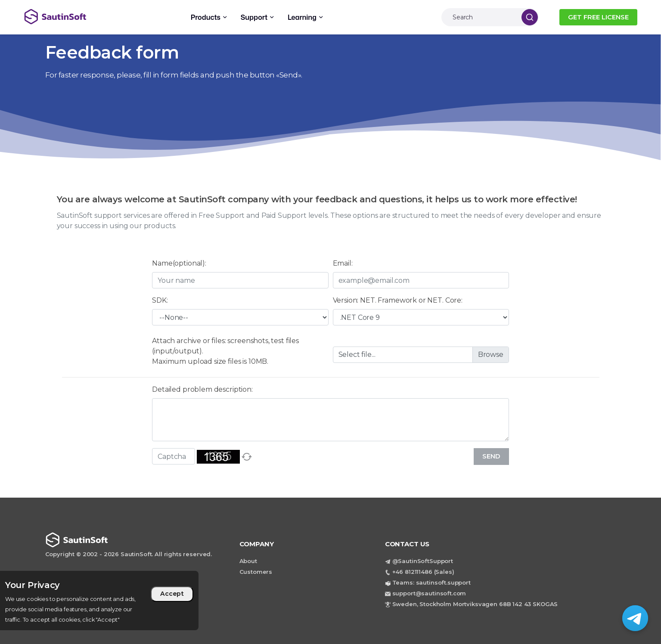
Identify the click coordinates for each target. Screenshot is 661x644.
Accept (172, 594)
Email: (343, 263)
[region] (99, 601)
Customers (256, 572)
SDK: (160, 300)
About (248, 561)
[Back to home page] (90, 17)
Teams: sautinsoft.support (431, 582)
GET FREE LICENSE (598, 17)
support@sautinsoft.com (429, 593)
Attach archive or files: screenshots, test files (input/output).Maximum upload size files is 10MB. (225, 351)
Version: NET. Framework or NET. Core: (398, 300)
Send (491, 456)
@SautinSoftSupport (423, 561)
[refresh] (247, 457)
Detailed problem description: (202, 389)
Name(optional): (179, 263)
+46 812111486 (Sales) (423, 572)
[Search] (479, 17)
